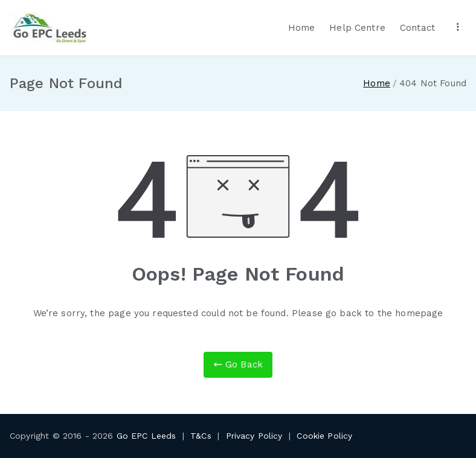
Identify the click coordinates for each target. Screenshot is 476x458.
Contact (417, 28)
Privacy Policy (254, 436)
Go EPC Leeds (146, 436)
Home (302, 28)
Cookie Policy (324, 436)
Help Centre (357, 28)
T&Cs (201, 436)
